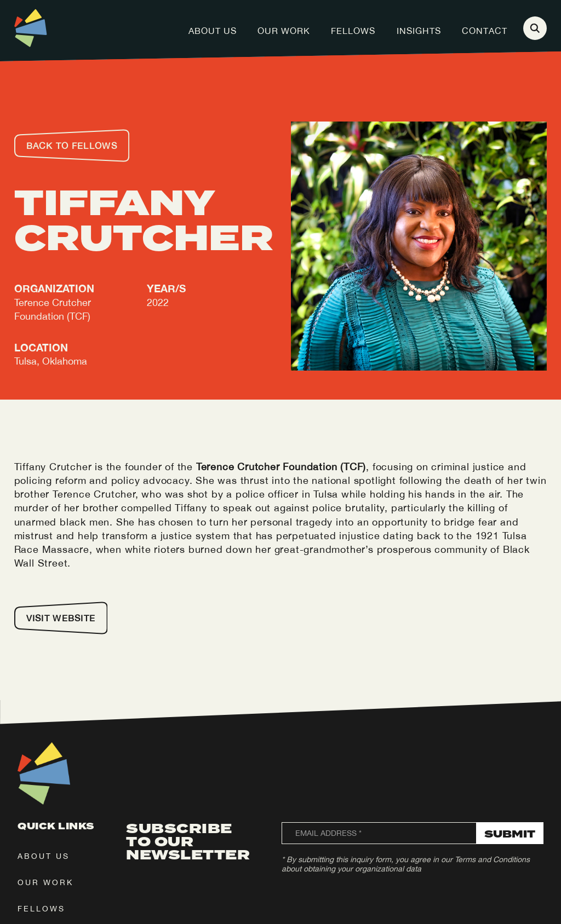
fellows (41, 909)
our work (45, 882)
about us (44, 856)
